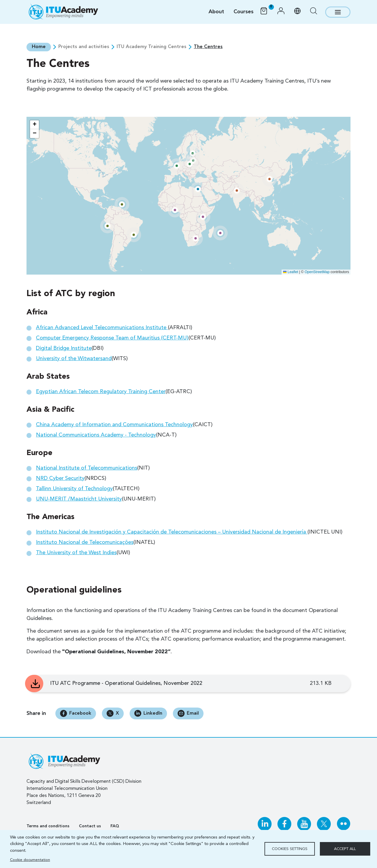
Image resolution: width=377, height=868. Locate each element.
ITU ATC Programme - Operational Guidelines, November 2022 (126, 683)
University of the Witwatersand (74, 358)
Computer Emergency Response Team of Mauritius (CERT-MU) (112, 338)
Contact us (90, 826)
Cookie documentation (30, 860)
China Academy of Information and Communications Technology (114, 424)
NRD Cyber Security (60, 478)
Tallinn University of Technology (74, 488)
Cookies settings (290, 849)
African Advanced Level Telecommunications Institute (102, 327)
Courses (244, 12)
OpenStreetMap (317, 272)
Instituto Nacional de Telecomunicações (85, 542)
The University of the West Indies (76, 552)
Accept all (345, 849)
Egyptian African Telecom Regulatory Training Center (101, 391)
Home (38, 47)
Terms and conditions (48, 826)
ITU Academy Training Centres (151, 47)
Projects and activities (83, 47)
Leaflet (291, 272)
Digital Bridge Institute (64, 348)
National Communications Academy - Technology (96, 435)
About (216, 12)
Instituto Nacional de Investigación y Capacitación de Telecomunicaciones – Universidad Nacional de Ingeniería (172, 532)
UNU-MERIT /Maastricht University (79, 499)
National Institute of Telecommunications (87, 468)
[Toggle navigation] (338, 12)
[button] (281, 12)
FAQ (115, 826)
